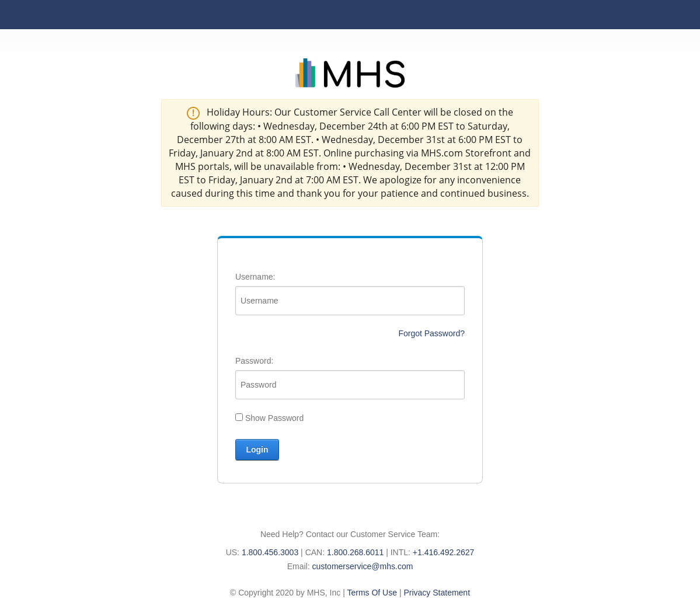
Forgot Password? (431, 333)
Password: (254, 361)
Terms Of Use (372, 593)
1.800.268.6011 (355, 552)
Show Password (274, 418)
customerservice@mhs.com (362, 566)
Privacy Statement (437, 593)
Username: (255, 277)
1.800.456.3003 (270, 552)
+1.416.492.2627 (444, 552)
